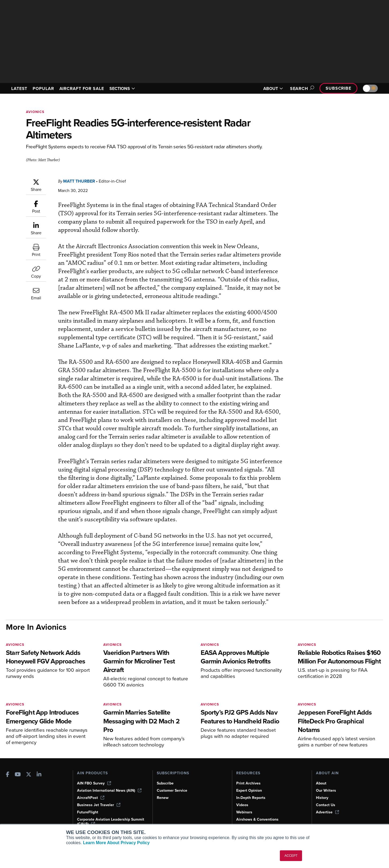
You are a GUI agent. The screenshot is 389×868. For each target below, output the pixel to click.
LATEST (19, 88)
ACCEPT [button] (291, 856)
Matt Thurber (79, 181)
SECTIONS (122, 88)
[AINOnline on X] (29, 775)
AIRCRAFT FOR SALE (82, 88)
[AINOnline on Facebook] (8, 775)
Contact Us (326, 805)
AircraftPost (91, 798)
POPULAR (43, 88)
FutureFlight (88, 812)
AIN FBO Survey (94, 783)
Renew (163, 798)
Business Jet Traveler (99, 805)
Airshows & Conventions (257, 819)
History (322, 798)
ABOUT (273, 88)
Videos (242, 805)
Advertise (327, 812)
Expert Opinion (249, 790)
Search (301, 88)
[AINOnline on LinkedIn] (39, 775)
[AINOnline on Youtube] (18, 775)
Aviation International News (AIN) (109, 790)
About (321, 783)
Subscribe (338, 88)
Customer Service (172, 790)
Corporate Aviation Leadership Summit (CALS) (111, 822)
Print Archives (248, 783)
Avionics (35, 112)
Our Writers (326, 790)
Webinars (244, 812)
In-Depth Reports (251, 798)
